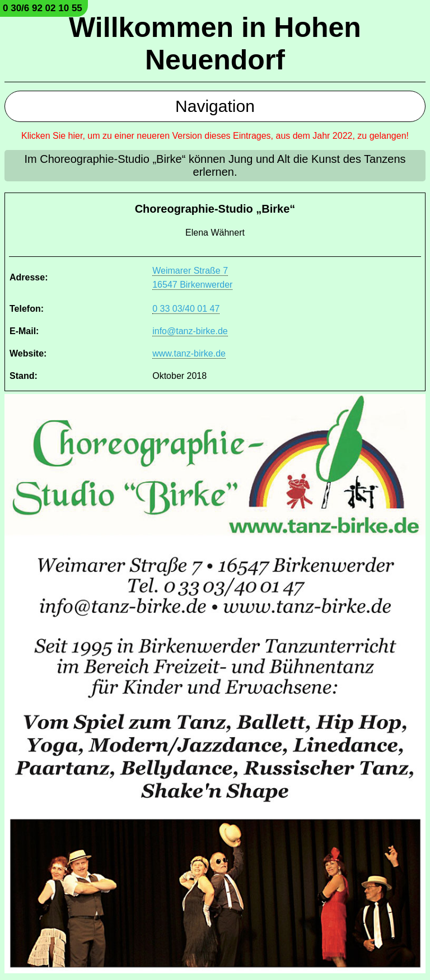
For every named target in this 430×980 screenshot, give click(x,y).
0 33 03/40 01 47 (186, 309)
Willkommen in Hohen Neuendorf (215, 44)
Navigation (215, 106)
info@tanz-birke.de (190, 331)
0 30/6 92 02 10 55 (43, 8)
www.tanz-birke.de (189, 353)
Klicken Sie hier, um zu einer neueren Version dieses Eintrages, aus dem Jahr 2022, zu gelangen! (215, 136)
